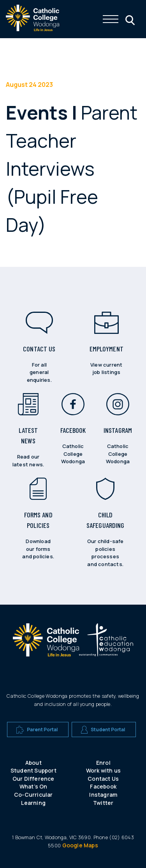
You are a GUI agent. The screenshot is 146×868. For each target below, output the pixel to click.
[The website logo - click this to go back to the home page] (33, 29)
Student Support (33, 770)
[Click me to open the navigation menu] (111, 19)
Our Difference (33, 779)
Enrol (103, 763)
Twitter (103, 803)
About (33, 763)
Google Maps (80, 845)
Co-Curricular (33, 795)
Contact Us (103, 779)
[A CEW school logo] (46, 643)
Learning (33, 803)
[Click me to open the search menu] (129, 19)
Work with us (103, 770)
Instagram (103, 795)
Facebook (103, 786)
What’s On (33, 786)
